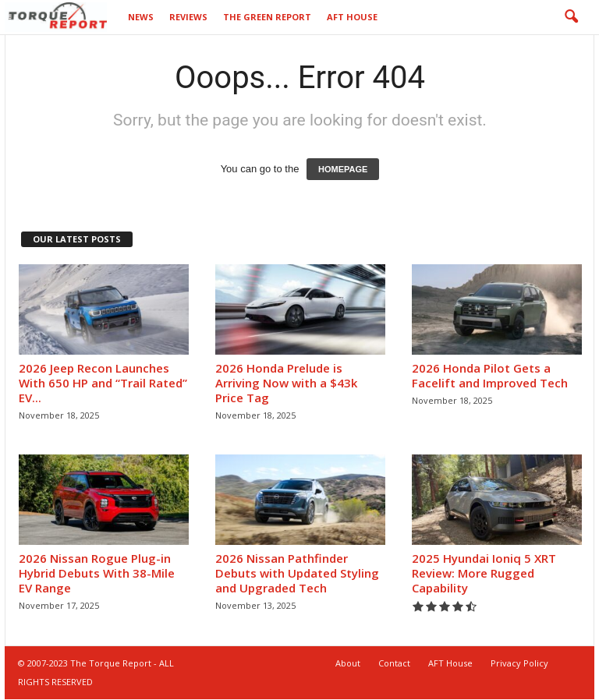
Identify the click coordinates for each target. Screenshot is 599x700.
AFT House (352, 17)
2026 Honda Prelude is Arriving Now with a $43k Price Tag (286, 384)
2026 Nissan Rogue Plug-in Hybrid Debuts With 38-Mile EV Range (97, 574)
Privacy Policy (519, 664)
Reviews (188, 17)
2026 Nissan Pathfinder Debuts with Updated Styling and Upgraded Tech (297, 574)
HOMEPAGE (343, 170)
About (348, 664)
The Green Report (267, 17)
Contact (394, 664)
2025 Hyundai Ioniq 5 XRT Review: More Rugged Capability (484, 574)
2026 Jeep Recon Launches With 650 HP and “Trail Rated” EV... (103, 384)
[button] (571, 17)
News (141, 17)
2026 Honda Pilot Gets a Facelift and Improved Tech (490, 376)
